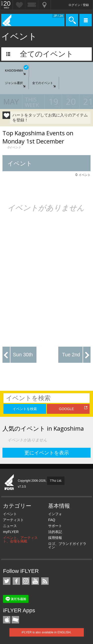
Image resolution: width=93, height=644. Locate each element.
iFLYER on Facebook (16, 581)
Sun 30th (23, 355)
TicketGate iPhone (15, 620)
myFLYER (11, 532)
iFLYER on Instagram (26, 581)
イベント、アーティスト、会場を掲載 (20, 539)
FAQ (52, 520)
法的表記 (55, 532)
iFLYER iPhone (7, 620)
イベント (10, 514)
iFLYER (9, 482)
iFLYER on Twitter (7, 581)
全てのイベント (47, 54)
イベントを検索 (25, 409)
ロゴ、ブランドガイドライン (67, 545)
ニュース (10, 526)
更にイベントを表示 (47, 453)
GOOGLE (67, 409)
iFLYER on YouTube (35, 581)
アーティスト (13, 520)
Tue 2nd (71, 355)
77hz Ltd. (56, 481)
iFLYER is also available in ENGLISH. (46, 632)
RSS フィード (45, 581)
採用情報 (55, 538)
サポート (55, 526)
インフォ (55, 514)
